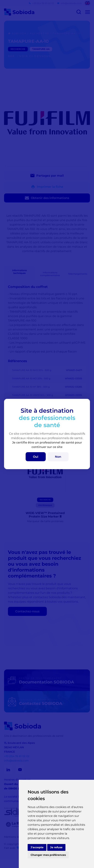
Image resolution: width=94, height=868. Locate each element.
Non (58, 457)
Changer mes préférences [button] (48, 855)
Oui (36, 457)
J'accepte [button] (37, 847)
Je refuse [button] (56, 847)
